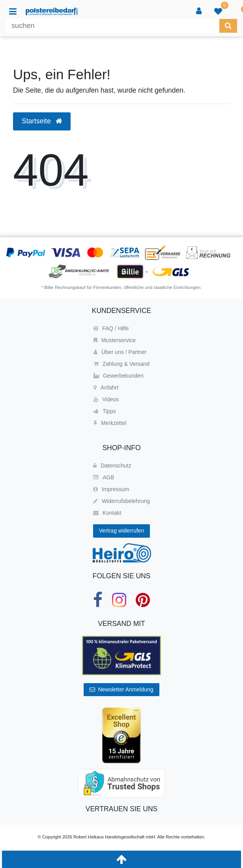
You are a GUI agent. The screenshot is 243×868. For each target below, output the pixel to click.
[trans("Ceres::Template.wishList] (219, 11)
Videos (106, 399)
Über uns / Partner (120, 352)
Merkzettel (110, 423)
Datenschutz (112, 466)
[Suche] (228, 26)
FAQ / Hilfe (111, 328)
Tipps (105, 411)
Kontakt (107, 513)
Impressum (111, 489)
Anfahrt (106, 387)
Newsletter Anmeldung (121, 689)
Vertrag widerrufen (121, 531)
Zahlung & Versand (121, 364)
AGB (104, 477)
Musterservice (115, 340)
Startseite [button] (42, 121)
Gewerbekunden (119, 376)
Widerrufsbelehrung (121, 501)
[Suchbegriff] (113, 26)
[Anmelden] (200, 11)
